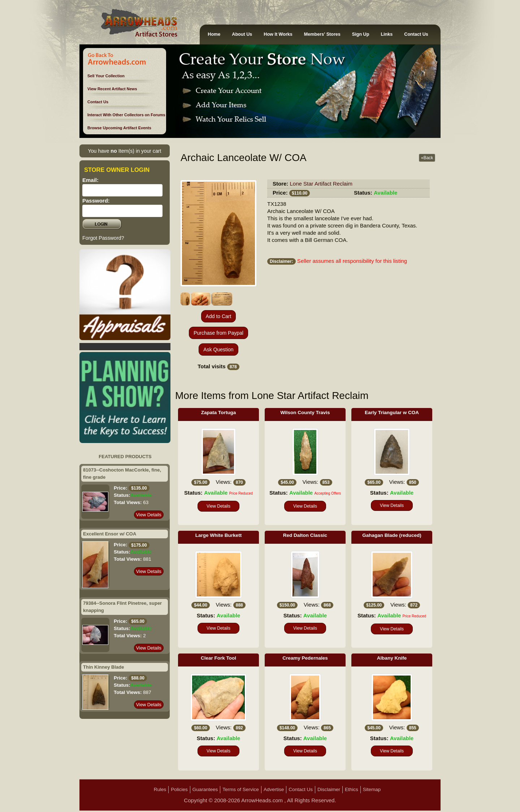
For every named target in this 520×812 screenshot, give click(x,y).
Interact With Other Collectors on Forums (126, 115)
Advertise (274, 789)
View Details (149, 515)
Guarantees (205, 789)
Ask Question (218, 349)
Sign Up (361, 34)
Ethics (352, 789)
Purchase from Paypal (218, 333)
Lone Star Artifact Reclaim (321, 184)
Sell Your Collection (106, 76)
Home (214, 34)
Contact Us (416, 34)
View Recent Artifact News (112, 89)
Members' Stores (322, 34)
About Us (242, 34)
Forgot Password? (103, 238)
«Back (427, 158)
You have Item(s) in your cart (124, 151)
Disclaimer (329, 789)
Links (387, 34)
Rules (160, 789)
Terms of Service (241, 789)
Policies (179, 789)
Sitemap (372, 789)
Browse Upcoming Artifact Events (119, 128)
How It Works (278, 34)
